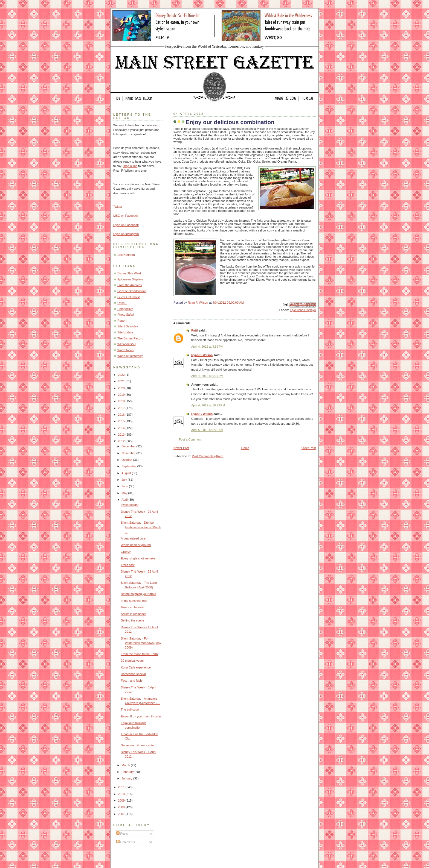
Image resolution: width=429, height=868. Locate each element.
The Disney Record (130, 338)
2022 (122, 375)
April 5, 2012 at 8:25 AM (207, 430)
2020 (122, 388)
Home (245, 448)
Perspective (125, 309)
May (125, 493)
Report (122, 321)
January (127, 778)
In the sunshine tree (134, 601)
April (125, 500)
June (125, 486)
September (129, 466)
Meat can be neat (133, 607)
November (129, 453)
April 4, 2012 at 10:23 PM (208, 405)
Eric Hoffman (126, 255)
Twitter (118, 207)
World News (125, 350)
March (126, 765)
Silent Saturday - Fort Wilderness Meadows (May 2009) (141, 643)
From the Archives (130, 285)
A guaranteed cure (133, 538)
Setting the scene (133, 620)
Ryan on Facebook (126, 225)
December (129, 446)
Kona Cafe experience (136, 667)
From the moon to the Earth (139, 654)
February (128, 772)
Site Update (125, 332)
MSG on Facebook (126, 216)
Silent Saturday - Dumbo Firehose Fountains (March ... (141, 527)
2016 (122, 415)
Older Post (309, 448)
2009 (122, 800)
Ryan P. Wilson (202, 355)
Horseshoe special (133, 674)
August (127, 473)
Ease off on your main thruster (141, 716)
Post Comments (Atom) (208, 456)
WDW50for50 (126, 344)
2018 (122, 401)
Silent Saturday (128, 326)
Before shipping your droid (139, 594)
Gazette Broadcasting (132, 291)
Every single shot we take (138, 558)
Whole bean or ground (136, 545)
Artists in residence (134, 614)
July (125, 480)
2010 (122, 794)
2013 (122, 435)
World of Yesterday (130, 356)
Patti (195, 330)
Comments (126, 842)
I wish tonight (130, 505)
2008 (122, 807)
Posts (122, 834)
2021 (122, 381)
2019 (122, 395)
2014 (122, 428)
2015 (122, 421)
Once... (122, 303)
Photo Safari (126, 315)
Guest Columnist (129, 297)
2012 (122, 441)
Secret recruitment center (138, 745)
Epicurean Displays (303, 310)
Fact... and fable (132, 681)
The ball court (130, 709)
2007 (122, 814)
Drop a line (130, 166)
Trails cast (128, 565)
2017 (122, 408)
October (127, 460)
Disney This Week (130, 273)
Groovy (126, 552)
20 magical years (132, 661)
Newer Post (181, 448)
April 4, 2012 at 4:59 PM (207, 347)
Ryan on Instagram (126, 234)
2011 (122, 787)
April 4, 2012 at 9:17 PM (207, 376)
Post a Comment (190, 439)
